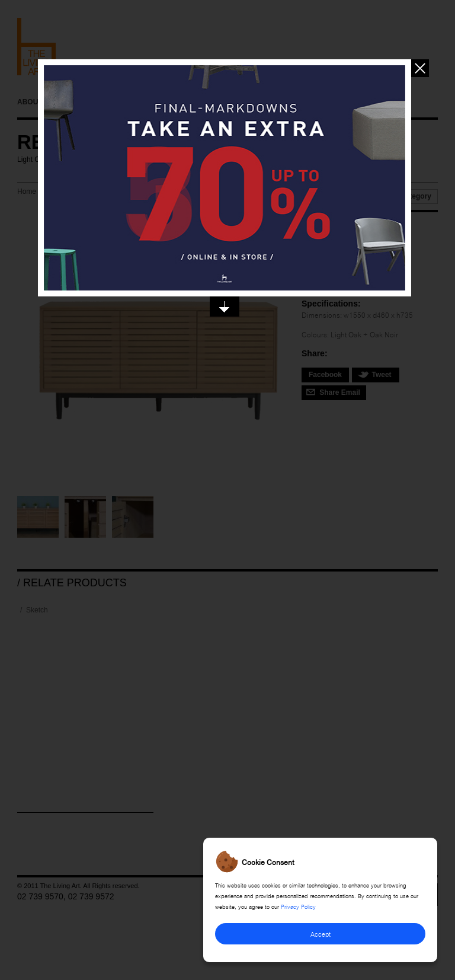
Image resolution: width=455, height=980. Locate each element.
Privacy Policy (298, 906)
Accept (321, 933)
